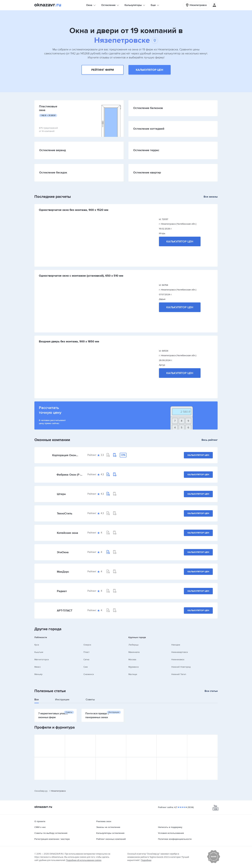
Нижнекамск (178, 660)
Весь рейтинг (210, 440)
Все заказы (211, 197)
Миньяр (38, 674)
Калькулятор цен (149, 70)
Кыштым (39, 652)
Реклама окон (104, 821)
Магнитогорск (42, 660)
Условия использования (171, 833)
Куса (37, 645)
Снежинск (89, 674)
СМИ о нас (40, 827)
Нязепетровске (126, 40)
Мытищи (133, 674)
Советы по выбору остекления (51, 833)
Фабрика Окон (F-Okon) (68, 475)
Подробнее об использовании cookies (84, 860)
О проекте (40, 821)
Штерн (61, 494)
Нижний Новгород (181, 667)
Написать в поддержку (170, 827)
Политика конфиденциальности (175, 839)
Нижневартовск (180, 652)
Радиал (62, 591)
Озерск (87, 645)
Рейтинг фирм (103, 70)
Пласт (86, 652)
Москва (132, 660)
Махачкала (134, 652)
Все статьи (211, 691)
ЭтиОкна (63, 552)
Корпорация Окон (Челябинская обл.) (65, 455)
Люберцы (133, 645)
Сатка (86, 660)
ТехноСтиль (65, 513)
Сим (85, 667)
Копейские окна (67, 533)
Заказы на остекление (108, 827)
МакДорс (63, 572)
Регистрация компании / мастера (52, 839)
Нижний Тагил (179, 674)
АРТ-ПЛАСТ (65, 610)
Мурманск (134, 667)
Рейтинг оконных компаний (111, 839)
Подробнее (146, 860)
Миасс (38, 667)
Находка (176, 645)
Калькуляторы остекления (110, 833)
